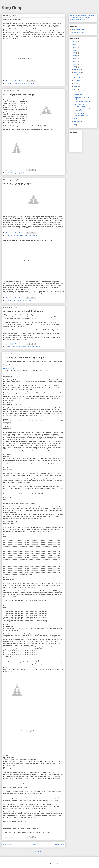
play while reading (9, 369)
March (76, 119)
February (77, 121)
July (76, 83)
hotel (37, 347)
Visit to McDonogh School (17, 184)
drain (29, 347)
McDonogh (25, 235)
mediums (23, 83)
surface (28, 83)
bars (14, 347)
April (76, 92)
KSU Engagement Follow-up (19, 94)
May (76, 89)
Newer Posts (8, 845)
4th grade (11, 235)
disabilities (18, 235)
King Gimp (12, 8)
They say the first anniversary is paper (24, 358)
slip (40, 347)
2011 (74, 64)
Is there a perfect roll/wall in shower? (23, 311)
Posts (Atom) (38, 851)
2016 (74, 50)
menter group (18, 300)
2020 (74, 42)
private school (33, 235)
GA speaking (16, 173)
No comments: (19, 81)
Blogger (60, 864)
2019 (74, 44)
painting (29, 300)
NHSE (24, 300)
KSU (22, 173)
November (78, 72)
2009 (74, 125)
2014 (74, 56)
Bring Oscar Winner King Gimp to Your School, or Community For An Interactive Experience (83, 17)
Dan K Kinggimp (78, 29)
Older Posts (60, 845)
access (10, 347)
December (78, 69)
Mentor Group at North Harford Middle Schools (29, 240)
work (33, 83)
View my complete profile (78, 32)
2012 (74, 61)
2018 (74, 47)
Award (10, 173)
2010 (74, 67)
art (9, 83)
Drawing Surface (12, 20)
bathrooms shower (22, 347)
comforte (16, 83)
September (78, 78)
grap (33, 347)
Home (34, 845)
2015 (74, 53)
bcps (12, 300)
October (77, 75)
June (76, 86)
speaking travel (29, 173)
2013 (74, 59)
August (77, 81)
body (12, 83)
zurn (26, 330)
